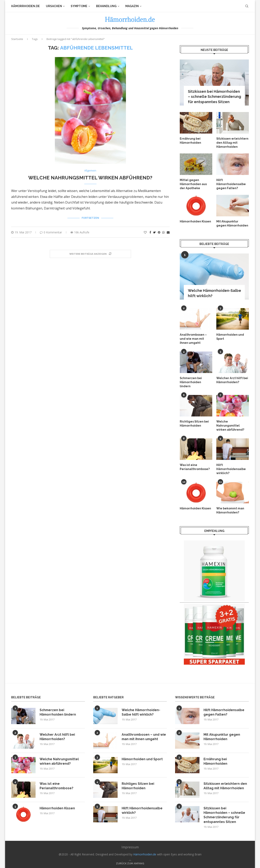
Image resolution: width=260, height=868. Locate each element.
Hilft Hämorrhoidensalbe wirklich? (231, 468)
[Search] (247, 6)
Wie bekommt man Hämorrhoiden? (230, 509)
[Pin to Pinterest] (159, 232)
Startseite (17, 39)
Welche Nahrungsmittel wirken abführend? (90, 178)
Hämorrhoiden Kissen (195, 221)
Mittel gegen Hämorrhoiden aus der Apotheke (193, 184)
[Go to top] (130, 862)
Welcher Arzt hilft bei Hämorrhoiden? (232, 380)
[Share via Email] (168, 232)
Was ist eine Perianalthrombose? (195, 466)
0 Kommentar (51, 232)
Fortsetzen (90, 218)
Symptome (79, 6)
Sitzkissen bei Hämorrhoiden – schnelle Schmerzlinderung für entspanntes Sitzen (214, 96)
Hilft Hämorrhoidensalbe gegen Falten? (231, 184)
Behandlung (106, 6)
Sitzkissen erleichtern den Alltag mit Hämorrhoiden (232, 142)
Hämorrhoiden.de (25, 6)
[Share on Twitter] (154, 232)
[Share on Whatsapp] (164, 232)
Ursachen (54, 6)
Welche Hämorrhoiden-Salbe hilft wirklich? (214, 293)
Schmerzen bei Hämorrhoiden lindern (191, 381)
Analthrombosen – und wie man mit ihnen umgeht (193, 338)
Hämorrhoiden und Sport (230, 336)
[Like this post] (145, 232)
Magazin (132, 6)
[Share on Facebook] (150, 232)
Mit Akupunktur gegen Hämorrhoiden (232, 223)
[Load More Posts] (90, 254)
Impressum (130, 846)
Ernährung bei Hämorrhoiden (190, 140)
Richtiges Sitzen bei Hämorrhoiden (194, 423)
